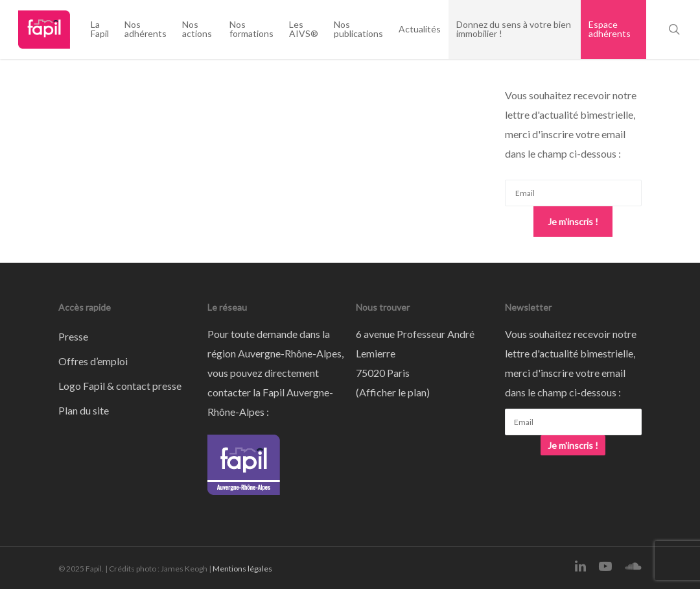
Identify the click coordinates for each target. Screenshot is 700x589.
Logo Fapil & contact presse (120, 386)
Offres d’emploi (93, 361)
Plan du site (84, 410)
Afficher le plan (393, 392)
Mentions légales (242, 569)
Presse (73, 336)
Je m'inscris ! (573, 222)
